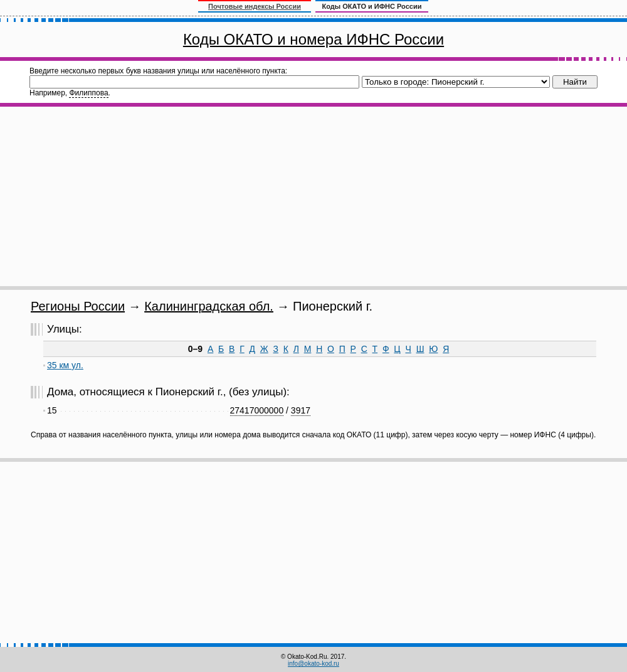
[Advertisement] (314, 196)
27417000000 (257, 410)
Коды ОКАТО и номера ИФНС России (313, 39)
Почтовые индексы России (255, 6)
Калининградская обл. (209, 306)
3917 (301, 410)
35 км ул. (65, 365)
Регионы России (78, 306)
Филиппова (88, 93)
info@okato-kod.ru (313, 664)
